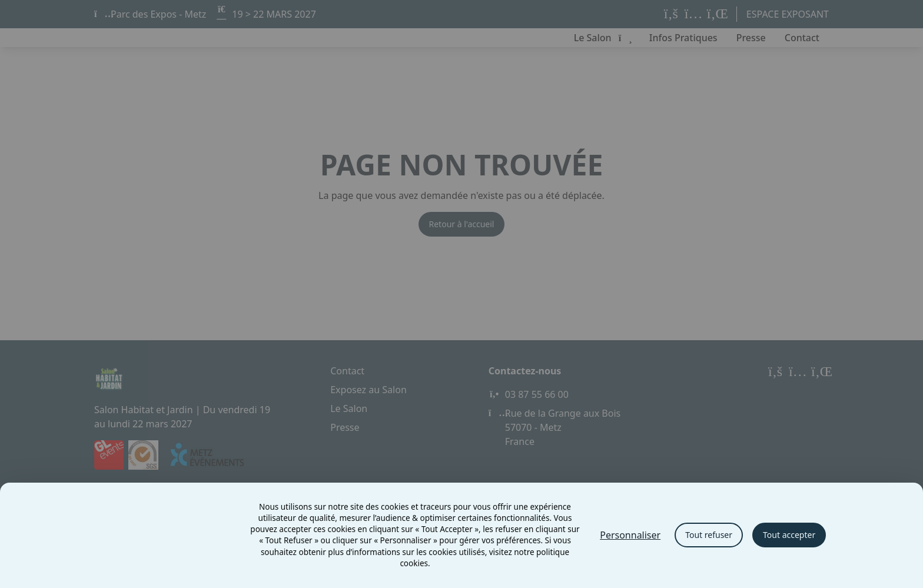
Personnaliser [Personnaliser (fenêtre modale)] (630, 535)
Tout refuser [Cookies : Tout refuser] (709, 535)
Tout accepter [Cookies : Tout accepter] (789, 535)
